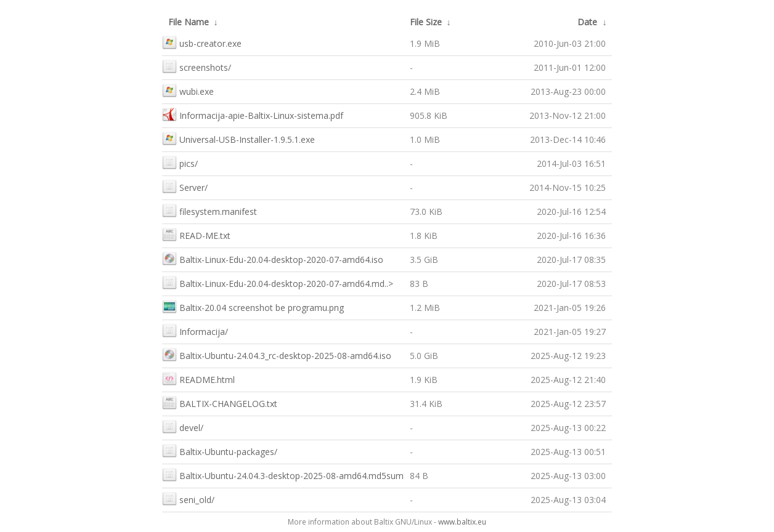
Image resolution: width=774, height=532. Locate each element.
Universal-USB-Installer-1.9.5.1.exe (238, 138)
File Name (189, 22)
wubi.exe (188, 90)
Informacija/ (195, 330)
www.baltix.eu (462, 522)
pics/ (180, 162)
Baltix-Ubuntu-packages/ (220, 450)
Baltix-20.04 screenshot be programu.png (253, 306)
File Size (426, 22)
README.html (198, 378)
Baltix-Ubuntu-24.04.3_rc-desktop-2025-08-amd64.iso (277, 354)
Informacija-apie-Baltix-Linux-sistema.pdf (253, 114)
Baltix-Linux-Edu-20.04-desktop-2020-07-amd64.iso (273, 258)
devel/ (183, 426)
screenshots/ (197, 66)
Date (587, 22)
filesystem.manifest (210, 210)
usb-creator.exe (202, 42)
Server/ (185, 186)
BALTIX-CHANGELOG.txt (220, 402)
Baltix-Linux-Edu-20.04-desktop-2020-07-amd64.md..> (278, 282)
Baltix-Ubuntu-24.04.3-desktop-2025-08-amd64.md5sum (283, 474)
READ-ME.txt (196, 234)
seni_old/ (188, 498)
